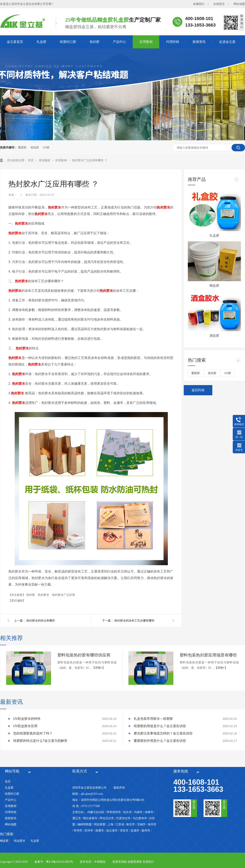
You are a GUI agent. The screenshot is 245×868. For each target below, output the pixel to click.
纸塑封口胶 (68, 42)
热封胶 (95, 42)
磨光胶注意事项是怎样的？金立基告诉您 (163, 733)
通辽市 (77, 818)
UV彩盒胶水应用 (25, 726)
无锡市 (141, 824)
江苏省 (120, 824)
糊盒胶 (214, 286)
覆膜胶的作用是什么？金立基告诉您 (160, 741)
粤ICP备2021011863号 (60, 862)
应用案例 (146, 42)
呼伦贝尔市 (107, 818)
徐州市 (152, 824)
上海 (110, 824)
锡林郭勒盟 (85, 824)
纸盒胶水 (20, 841)
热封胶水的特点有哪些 (41, 621)
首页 (31, 160)
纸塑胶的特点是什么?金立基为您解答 (40, 741)
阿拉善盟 (100, 824)
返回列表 (198, 390)
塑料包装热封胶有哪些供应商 (84, 655)
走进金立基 (227, 42)
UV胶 (46, 147)
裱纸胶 (35, 147)
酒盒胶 (214, 336)
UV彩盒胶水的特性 (27, 719)
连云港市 (112, 831)
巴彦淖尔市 (123, 818)
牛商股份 (100, 862)
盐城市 (135, 831)
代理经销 (173, 42)
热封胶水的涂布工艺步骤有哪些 (134, 621)
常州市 (78, 831)
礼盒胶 (41, 42)
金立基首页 (15, 42)
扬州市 (146, 831)
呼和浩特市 (114, 812)
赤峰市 (149, 812)
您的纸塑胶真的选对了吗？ (33, 733)
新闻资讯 (199, 42)
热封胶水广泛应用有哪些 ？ (90, 160)
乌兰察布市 (140, 818)
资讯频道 (45, 160)
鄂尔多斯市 (90, 818)
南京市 (130, 824)
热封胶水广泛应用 (63, 595)
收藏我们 (199, 4)
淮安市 (124, 831)
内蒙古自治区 (96, 812)
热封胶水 (44, 595)
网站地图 (239, 4)
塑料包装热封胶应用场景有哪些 (208, 655)
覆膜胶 (22, 147)
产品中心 (119, 42)
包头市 (127, 812)
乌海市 (138, 812)
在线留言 (219, 4)
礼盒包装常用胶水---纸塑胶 (153, 719)
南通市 (100, 831)
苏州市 (89, 831)
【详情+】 (99, 668)
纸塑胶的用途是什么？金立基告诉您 (160, 726)
